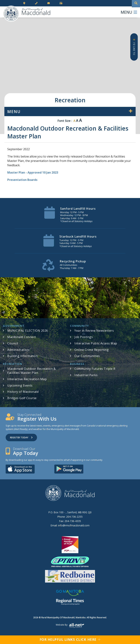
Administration (18, 350)
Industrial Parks (86, 375)
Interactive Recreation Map (27, 379)
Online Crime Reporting (92, 350)
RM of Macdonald (11, 14)
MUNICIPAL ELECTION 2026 (28, 331)
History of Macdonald (23, 392)
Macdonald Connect (22, 337)
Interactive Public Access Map (96, 343)
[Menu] (129, 12)
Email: (70, 525)
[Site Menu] (70, 111)
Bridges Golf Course (22, 398)
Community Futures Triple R (95, 369)
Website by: (70, 626)
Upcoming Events (20, 385)
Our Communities (87, 356)
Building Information (23, 356)
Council (13, 343)
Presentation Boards (22, 180)
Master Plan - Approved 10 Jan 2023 (33, 172)
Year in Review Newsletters (94, 331)
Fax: (70, 521)
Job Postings (84, 337)
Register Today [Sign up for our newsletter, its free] (21, 438)
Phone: (70, 517)
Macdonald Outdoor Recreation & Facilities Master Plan (31, 371)
